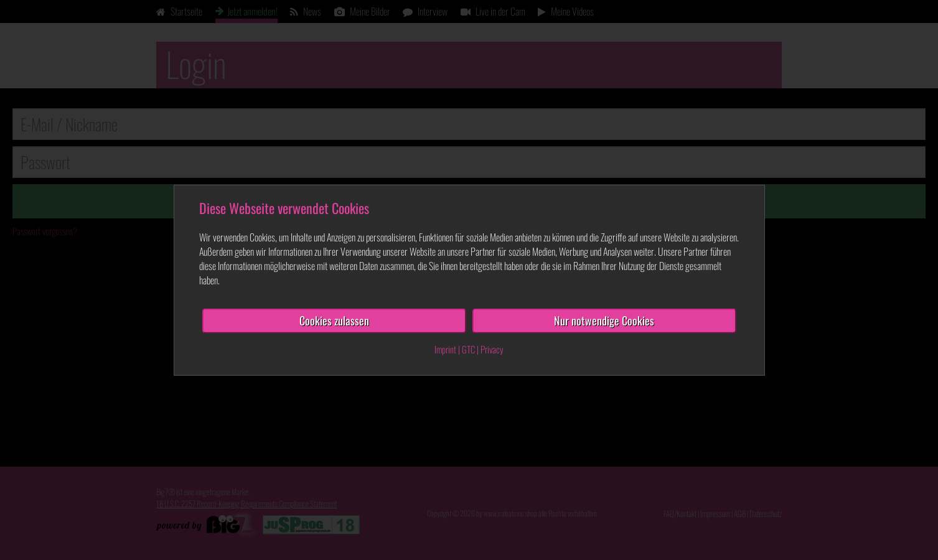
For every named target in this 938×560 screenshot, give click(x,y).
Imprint (445, 349)
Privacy (492, 349)
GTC (468, 349)
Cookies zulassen (334, 320)
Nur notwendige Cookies (604, 320)
